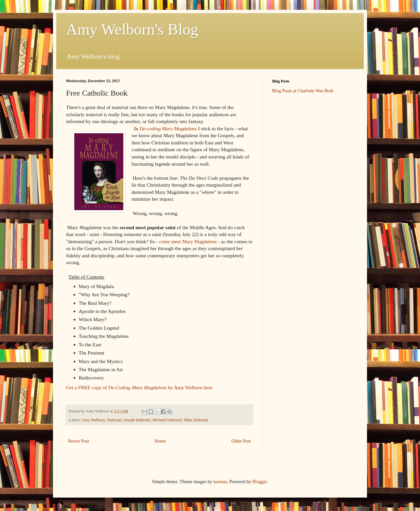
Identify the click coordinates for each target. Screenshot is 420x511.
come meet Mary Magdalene (188, 241)
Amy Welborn (93, 420)
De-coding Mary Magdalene (168, 128)
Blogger (259, 482)
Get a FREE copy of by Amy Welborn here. (140, 387)
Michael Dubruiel (167, 420)
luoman (220, 482)
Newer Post (78, 441)
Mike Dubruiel (196, 420)
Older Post (241, 441)
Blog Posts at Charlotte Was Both (303, 91)
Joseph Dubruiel (137, 420)
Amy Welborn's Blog (132, 29)
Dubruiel (114, 420)
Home (160, 441)
